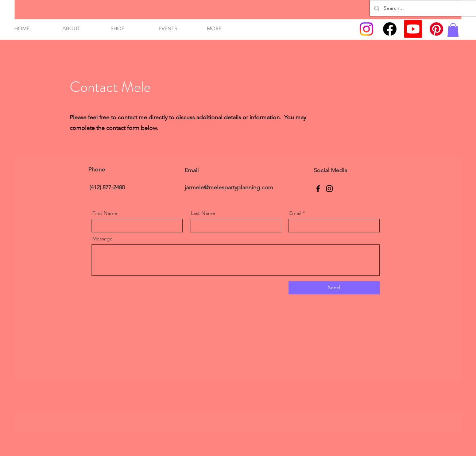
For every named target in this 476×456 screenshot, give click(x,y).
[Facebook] (390, 29)
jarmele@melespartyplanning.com (229, 187)
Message (102, 239)
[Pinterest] (436, 29)
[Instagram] (366, 29)
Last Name (203, 213)
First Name (105, 213)
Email (295, 213)
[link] (453, 30)
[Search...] (424, 8)
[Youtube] (413, 29)
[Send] (334, 288)
